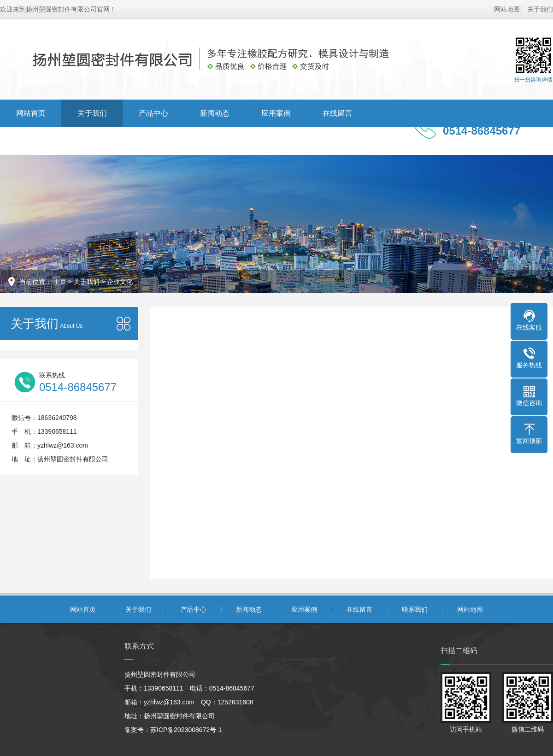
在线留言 (337, 113)
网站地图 (507, 9)
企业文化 (120, 282)
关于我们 (540, 9)
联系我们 (31, 141)
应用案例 (276, 113)
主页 (60, 282)
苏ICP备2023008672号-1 (186, 730)
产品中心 (153, 113)
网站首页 (31, 113)
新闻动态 (215, 113)
